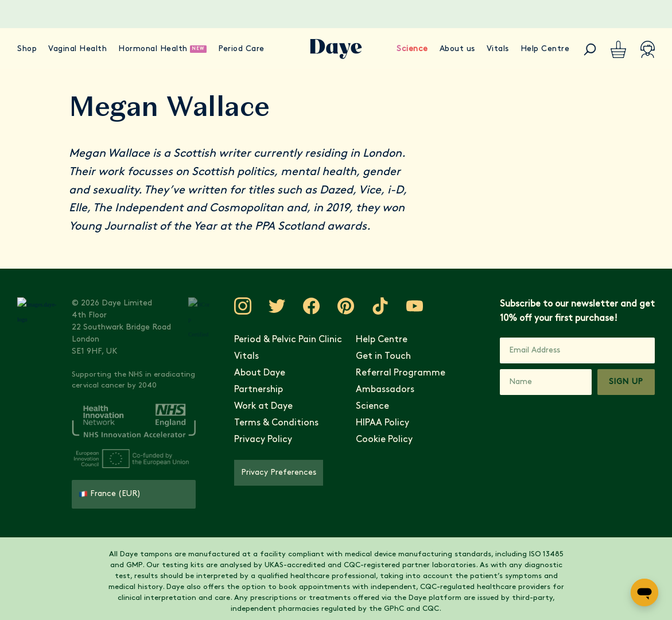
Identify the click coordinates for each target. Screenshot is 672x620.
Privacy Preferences (266, 473)
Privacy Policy (250, 440)
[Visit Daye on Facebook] (299, 306)
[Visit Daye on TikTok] (368, 306)
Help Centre (545, 49)
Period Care (241, 49)
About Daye (247, 373)
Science (412, 49)
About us (457, 49)
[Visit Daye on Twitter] (265, 306)
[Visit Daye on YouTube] (402, 306)
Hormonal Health (153, 49)
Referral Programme (393, 373)
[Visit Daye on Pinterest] (333, 306)
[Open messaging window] (644, 592)
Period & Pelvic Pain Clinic (275, 340)
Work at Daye (251, 406)
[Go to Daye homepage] (336, 49)
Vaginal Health (77, 49)
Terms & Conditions (264, 423)
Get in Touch (375, 356)
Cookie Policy (376, 440)
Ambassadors (377, 390)
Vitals (498, 49)
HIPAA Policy (374, 423)
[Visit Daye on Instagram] (230, 306)
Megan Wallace (109, 154)
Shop (27, 49)
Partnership (246, 390)
